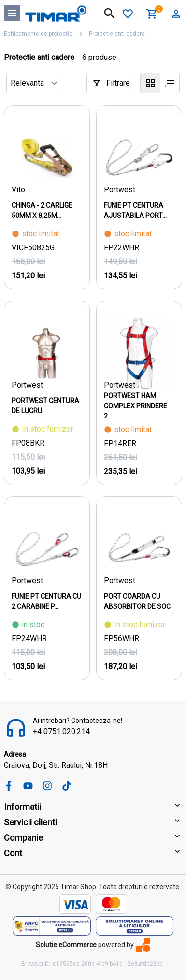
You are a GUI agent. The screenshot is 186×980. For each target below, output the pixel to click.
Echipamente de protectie (38, 34)
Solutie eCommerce (66, 945)
